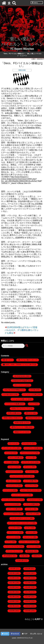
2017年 (12, 583)
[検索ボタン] (27, 346)
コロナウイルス (13, 472)
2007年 (12, 606)
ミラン (28, 528)
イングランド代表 (32, 448)
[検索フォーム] (13, 346)
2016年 (28, 583)
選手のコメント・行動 (20, 427)
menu (35, 3)
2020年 (28, 573)
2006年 (28, 606)
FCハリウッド (20, 385)
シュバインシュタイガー (20, 476)
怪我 (35, 556)
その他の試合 (8, 394)
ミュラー (13, 528)
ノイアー (30, 486)
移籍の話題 (22, 70)
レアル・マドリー (27, 542)
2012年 (28, 592)
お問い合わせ (36, 634)
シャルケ (30, 472)
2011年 (12, 597)
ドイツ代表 (29, 481)
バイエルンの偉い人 (20, 399)
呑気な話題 (12, 413)
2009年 (12, 601)
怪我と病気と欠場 (10, 418)
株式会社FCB (32, 418)
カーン (30, 457)
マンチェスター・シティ (20, 518)
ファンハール (11, 504)
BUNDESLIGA (20, 376)
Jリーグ (12, 443)
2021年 (12, 573)
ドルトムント (13, 486)
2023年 (13, 569)
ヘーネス (30, 509)
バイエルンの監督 (13, 404)
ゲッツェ (28, 467)
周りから (29, 413)
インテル (9, 453)
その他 (33, 390)
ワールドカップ (13, 551)
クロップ (13, 467)
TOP (25, 634)
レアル (9, 542)
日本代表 (20, 560)
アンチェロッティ (10, 448)
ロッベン (31, 546)
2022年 (28, 569)
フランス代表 (13, 509)
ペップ (32, 404)
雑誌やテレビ (20, 432)
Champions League (20, 381)
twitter (5, 634)
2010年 (28, 597)
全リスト (9, 360)
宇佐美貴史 (8, 556)
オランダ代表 (14, 457)
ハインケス (8, 490)
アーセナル (27, 443)
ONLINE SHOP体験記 (13, 390)
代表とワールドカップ (20, 408)
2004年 (28, 611)
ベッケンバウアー (12, 514)
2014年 (28, 587)
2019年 (12, 578)
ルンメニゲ (29, 537)
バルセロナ (33, 500)
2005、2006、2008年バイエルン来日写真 (21, 365)
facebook (15, 634)
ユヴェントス (13, 532)
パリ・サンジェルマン (11, 500)
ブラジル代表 (30, 504)
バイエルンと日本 (30, 394)
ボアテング (31, 514)
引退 (23, 556)
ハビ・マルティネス (29, 490)
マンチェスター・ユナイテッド (20, 523)
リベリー (11, 537)
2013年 (12, 592)
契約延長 (30, 551)
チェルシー (12, 481)
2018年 (28, 578)
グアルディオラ (29, 462)
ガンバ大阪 (10, 462)
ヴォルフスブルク (28, 453)
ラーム (30, 532)
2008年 (28, 601)
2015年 (12, 587)
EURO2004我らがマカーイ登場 (22, 327)
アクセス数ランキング (29, 360)
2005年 (12, 611)
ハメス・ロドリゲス (20, 495)
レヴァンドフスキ (12, 546)
